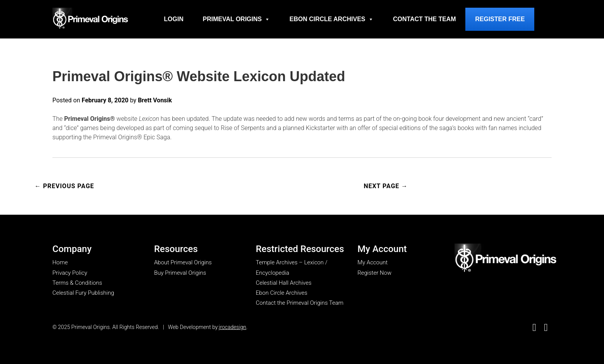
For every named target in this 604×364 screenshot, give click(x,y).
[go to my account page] (505, 258)
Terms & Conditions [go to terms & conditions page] (77, 283)
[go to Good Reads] (546, 328)
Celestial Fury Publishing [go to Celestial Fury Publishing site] (83, 293)
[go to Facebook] (534, 328)
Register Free (500, 19)
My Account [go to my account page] (372, 262)
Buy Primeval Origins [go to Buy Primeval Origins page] (180, 273)
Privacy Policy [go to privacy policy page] (70, 273)
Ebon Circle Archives (331, 19)
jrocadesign (232, 327)
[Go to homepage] (90, 18)
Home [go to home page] (60, 262)
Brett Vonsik (155, 100)
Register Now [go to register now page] (374, 273)
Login (174, 19)
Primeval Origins (236, 19)
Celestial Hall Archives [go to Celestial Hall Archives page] (284, 283)
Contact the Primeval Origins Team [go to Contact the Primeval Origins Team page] (300, 303)
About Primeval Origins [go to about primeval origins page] (183, 262)
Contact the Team (424, 19)
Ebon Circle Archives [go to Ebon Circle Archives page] (282, 293)
